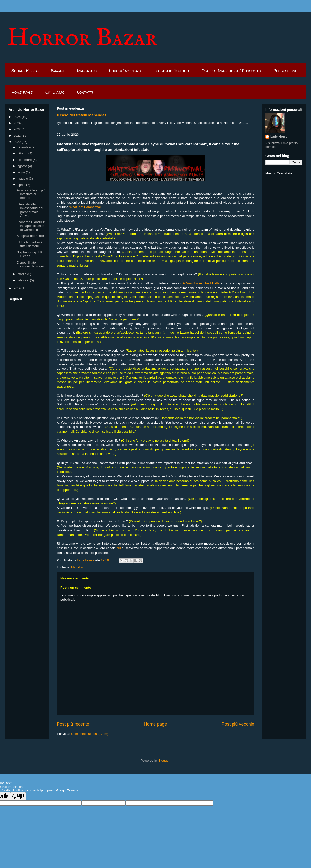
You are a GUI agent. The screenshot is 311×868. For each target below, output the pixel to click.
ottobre (23, 153)
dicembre (25, 147)
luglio (22, 172)
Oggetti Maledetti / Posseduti (231, 70)
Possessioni (285, 70)
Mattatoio (87, 70)
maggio (23, 179)
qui (119, 548)
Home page (22, 92)
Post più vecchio (238, 724)
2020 (18, 142)
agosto (23, 166)
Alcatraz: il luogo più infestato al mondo (31, 194)
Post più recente (73, 724)
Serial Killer (25, 70)
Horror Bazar (82, 38)
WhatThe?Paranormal (85, 207)
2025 (18, 117)
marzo (22, 274)
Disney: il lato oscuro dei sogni (30, 264)
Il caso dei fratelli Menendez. (82, 115)
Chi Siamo (55, 92)
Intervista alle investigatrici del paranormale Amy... (30, 210)
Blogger (164, 761)
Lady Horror (279, 137)
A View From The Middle (201, 283)
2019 (18, 288)
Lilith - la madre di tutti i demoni (29, 244)
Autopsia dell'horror (30, 236)
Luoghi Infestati (125, 70)
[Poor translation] (18, 796)
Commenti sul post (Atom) (90, 734)
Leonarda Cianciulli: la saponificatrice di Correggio (31, 226)
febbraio (24, 280)
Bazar (58, 70)
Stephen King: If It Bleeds (29, 254)
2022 (18, 129)
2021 (18, 136)
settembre (25, 160)
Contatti (85, 92)
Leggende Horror (171, 70)
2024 (18, 123)
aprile (22, 185)
